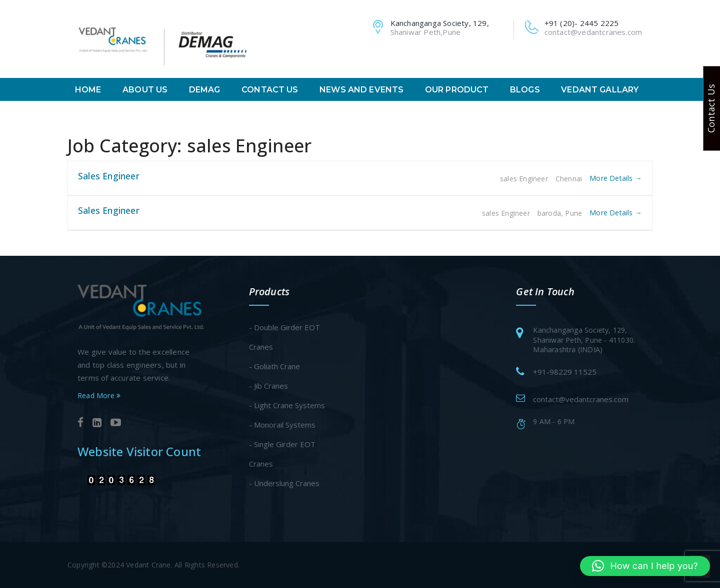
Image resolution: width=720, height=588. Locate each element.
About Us (145, 90)
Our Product (457, 90)
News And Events (361, 90)
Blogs (525, 90)
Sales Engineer (109, 176)
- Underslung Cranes (284, 483)
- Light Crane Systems (287, 405)
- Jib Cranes (268, 386)
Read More (99, 395)
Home (88, 90)
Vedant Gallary (600, 90)
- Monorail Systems (282, 425)
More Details (616, 178)
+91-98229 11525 (565, 372)
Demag (205, 90)
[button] (645, 566)
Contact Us (270, 90)
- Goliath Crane (274, 366)
